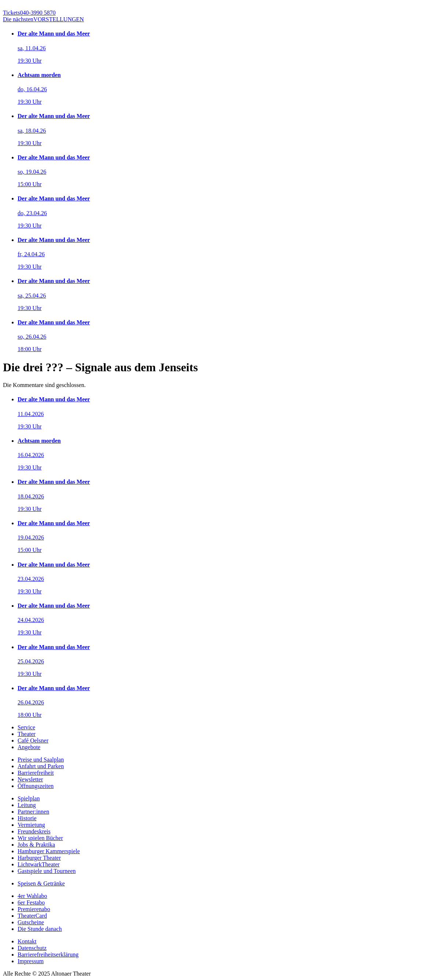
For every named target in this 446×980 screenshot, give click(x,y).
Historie (27, 818)
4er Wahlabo (32, 896)
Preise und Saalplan (41, 760)
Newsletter (30, 779)
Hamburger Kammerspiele (49, 851)
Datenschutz (32, 948)
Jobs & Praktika (36, 845)
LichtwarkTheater (39, 864)
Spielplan (29, 798)
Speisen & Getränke (41, 883)
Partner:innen (33, 812)
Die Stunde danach (40, 929)
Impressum (31, 961)
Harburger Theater (39, 858)
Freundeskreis (34, 831)
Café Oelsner (33, 740)
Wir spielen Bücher (40, 838)
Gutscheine (31, 922)
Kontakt (27, 941)
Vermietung (31, 825)
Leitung (27, 805)
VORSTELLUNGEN (43, 19)
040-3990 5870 (29, 13)
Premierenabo (34, 909)
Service (26, 727)
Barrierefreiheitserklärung (48, 955)
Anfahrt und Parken (41, 766)
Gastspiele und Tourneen (47, 871)
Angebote (29, 747)
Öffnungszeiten (36, 786)
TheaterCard (32, 916)
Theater (27, 734)
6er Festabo (31, 902)
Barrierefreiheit (36, 773)
